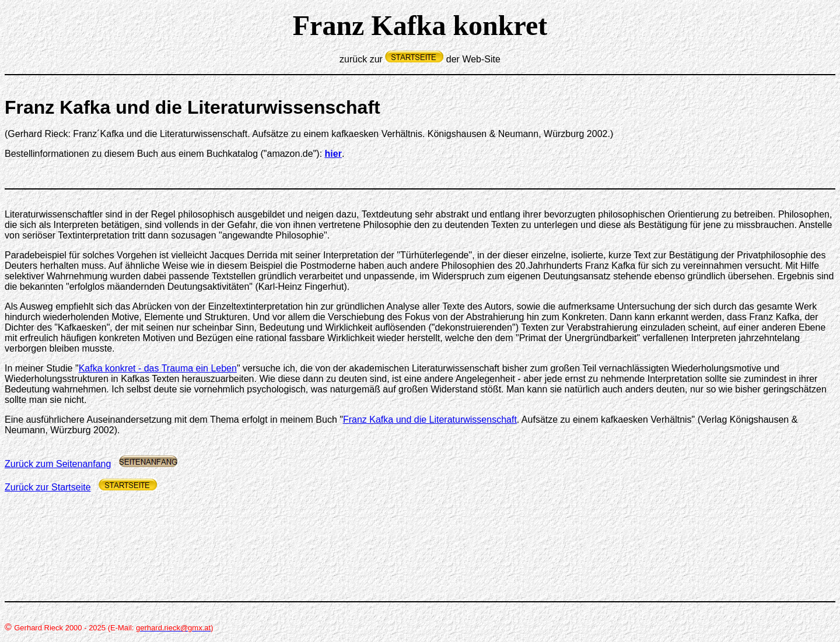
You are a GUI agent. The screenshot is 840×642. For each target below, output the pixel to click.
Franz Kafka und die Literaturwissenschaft (430, 420)
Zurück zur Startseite (48, 487)
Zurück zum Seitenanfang (58, 464)
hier (333, 154)
